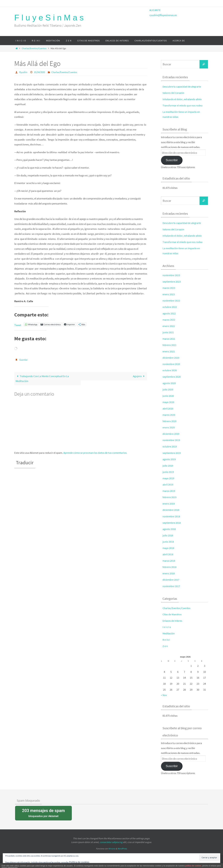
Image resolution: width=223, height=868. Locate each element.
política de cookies (193, 866)
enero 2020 (169, 427)
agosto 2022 (169, 313)
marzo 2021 (169, 339)
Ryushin (24, 72)
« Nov (164, 695)
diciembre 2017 (171, 580)
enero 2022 (169, 326)
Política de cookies (80, 862)
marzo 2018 (169, 561)
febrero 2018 (170, 567)
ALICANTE (155, 10)
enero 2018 (169, 573)
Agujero (139, 376)
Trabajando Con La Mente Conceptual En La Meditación (42, 379)
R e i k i (166, 640)
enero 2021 (169, 351)
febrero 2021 (170, 345)
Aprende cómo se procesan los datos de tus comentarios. (95, 453)
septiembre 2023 (172, 282)
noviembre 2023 (171, 275)
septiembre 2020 (172, 377)
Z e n (165, 646)
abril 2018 (168, 554)
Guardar (24, 359)
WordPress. (122, 849)
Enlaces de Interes (173, 621)
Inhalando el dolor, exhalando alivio (183, 99)
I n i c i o (167, 627)
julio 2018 (168, 535)
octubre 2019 (170, 446)
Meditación (169, 633)
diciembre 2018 (171, 510)
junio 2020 (168, 396)
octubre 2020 (170, 370)
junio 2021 (168, 332)
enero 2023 (169, 294)
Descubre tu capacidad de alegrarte (183, 86)
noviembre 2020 (171, 364)
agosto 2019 (169, 459)
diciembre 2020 (171, 358)
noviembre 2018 (171, 516)
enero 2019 (169, 504)
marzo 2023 (169, 288)
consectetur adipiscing (111, 842)
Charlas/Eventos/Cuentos (34, 48)
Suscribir (172, 160)
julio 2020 (168, 389)
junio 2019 (168, 472)
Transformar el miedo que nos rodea (183, 105)
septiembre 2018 (172, 523)
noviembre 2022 (171, 301)
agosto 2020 (169, 383)
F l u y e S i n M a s (49, 18)
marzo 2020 (169, 415)
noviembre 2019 (171, 440)
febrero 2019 (170, 497)
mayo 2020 (169, 402)
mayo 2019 (169, 478)
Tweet (18, 324)
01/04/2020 (41, 72)
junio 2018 (168, 542)
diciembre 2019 (171, 434)
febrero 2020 (170, 421)
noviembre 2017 (171, 586)
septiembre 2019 (172, 453)
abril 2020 (168, 408)
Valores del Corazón (174, 93)
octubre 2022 (170, 307)
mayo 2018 (169, 548)
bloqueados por (43, 813)
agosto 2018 (169, 529)
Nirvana (112, 849)
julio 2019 (168, 466)
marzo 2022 (169, 320)
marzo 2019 (169, 491)
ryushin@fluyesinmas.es (163, 15)
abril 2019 (168, 485)
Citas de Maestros (173, 614)
